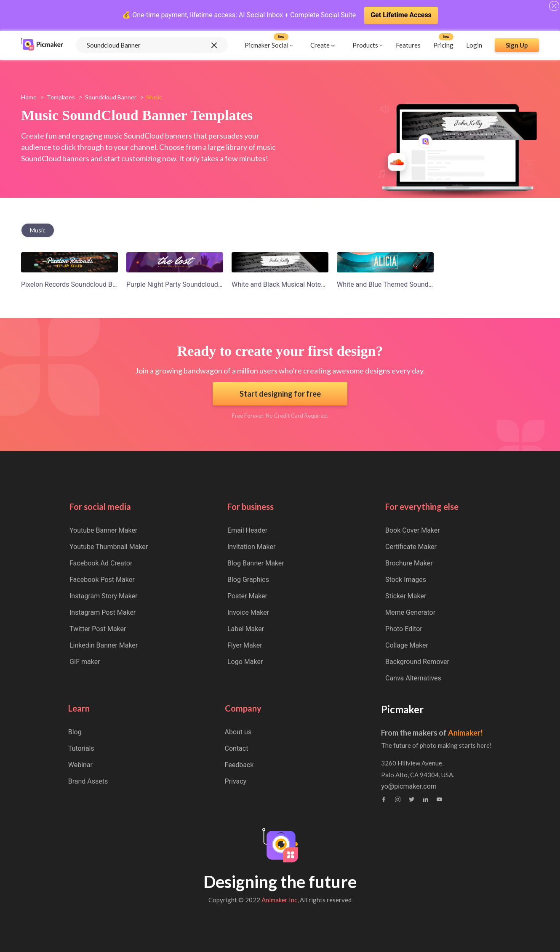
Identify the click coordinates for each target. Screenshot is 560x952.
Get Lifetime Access (401, 15)
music (38, 230)
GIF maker (85, 662)
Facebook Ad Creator (101, 563)
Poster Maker (247, 596)
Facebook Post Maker (102, 580)
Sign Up (517, 45)
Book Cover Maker (413, 530)
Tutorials (81, 748)
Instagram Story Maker (104, 596)
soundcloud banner (111, 97)
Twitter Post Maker (98, 629)
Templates (61, 97)
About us (238, 732)
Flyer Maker (245, 645)
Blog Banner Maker (256, 563)
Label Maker (246, 629)
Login (474, 45)
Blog (75, 732)
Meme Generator (410, 612)
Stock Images (406, 580)
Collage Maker (407, 645)
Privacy (236, 781)
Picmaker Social (267, 45)
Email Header (247, 530)
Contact (237, 748)
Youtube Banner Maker (103, 530)
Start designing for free (280, 394)
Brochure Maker (409, 563)
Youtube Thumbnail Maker (109, 547)
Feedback (239, 765)
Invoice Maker (248, 612)
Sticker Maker (406, 596)
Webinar (80, 765)
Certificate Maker (411, 547)
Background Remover (417, 662)
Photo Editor (404, 629)
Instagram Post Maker (103, 612)
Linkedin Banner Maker (104, 645)
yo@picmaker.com (409, 787)
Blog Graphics (248, 580)
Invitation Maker (251, 547)
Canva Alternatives (413, 678)
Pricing (443, 45)
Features (408, 45)
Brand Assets (88, 781)
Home (29, 97)
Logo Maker (245, 662)
